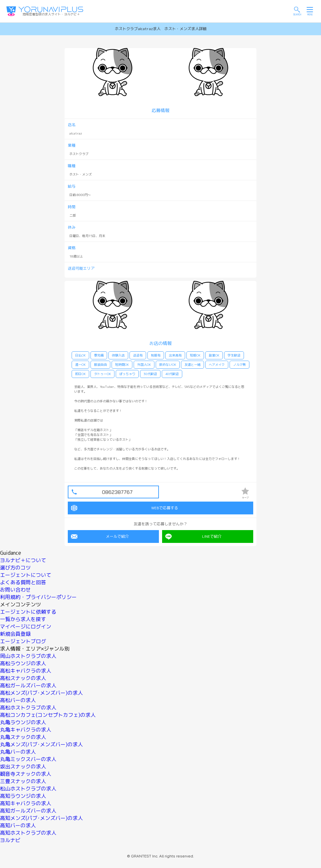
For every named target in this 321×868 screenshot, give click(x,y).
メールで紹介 (100, 536)
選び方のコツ (15, 568)
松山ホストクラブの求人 (28, 789)
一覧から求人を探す (23, 619)
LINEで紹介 (193, 536)
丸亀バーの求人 (18, 752)
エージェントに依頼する (28, 612)
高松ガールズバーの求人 (28, 685)
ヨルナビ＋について (23, 560)
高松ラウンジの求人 (23, 663)
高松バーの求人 (18, 700)
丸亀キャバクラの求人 (26, 730)
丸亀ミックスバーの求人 (28, 759)
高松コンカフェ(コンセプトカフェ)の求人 (48, 715)
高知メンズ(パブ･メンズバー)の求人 (41, 818)
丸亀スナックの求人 (23, 737)
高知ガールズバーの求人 (28, 811)
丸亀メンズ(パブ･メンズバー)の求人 (41, 744)
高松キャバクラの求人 (26, 671)
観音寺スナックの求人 (26, 774)
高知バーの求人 (18, 825)
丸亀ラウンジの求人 (23, 722)
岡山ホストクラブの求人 (28, 656)
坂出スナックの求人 (23, 766)
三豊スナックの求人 (23, 781)
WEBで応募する (125, 508)
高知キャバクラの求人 (26, 803)
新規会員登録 (15, 634)
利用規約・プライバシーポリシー (38, 597)
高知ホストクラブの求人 (28, 833)
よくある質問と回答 (23, 582)
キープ (245, 493)
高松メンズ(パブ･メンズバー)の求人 (41, 693)
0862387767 (117, 492)
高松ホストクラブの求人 (28, 708)
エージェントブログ (23, 641)
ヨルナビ (10, 840)
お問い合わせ (15, 590)
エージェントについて (26, 575)
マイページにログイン (26, 626)
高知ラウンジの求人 (23, 796)
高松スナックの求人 (23, 678)
